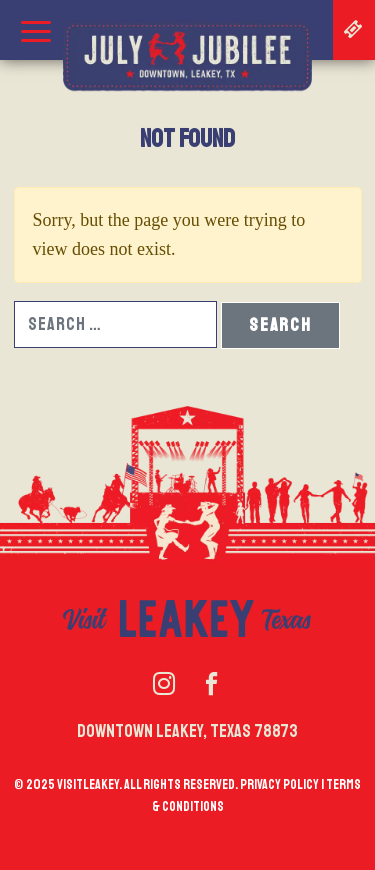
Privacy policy (279, 784)
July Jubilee (188, 56)
